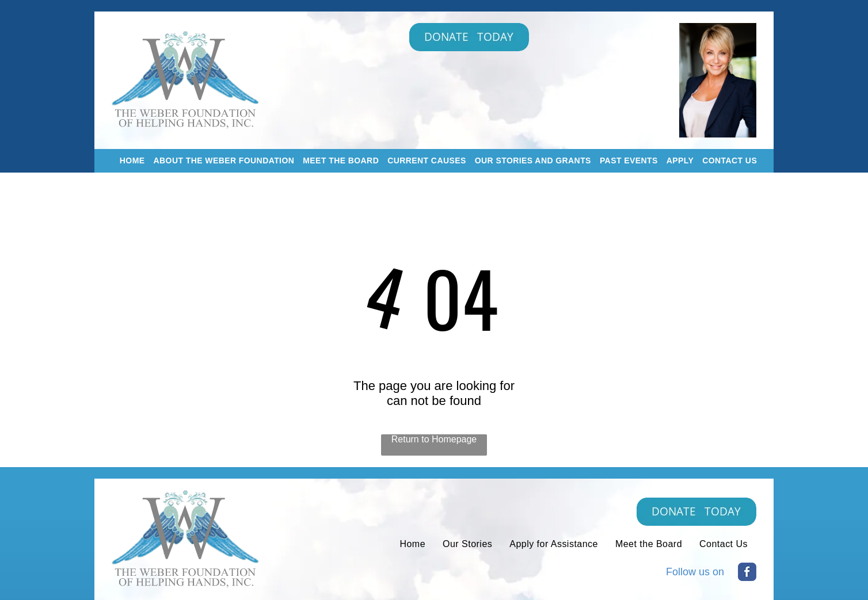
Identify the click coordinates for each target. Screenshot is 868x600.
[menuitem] (128, 161)
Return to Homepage (434, 439)
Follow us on (695, 572)
